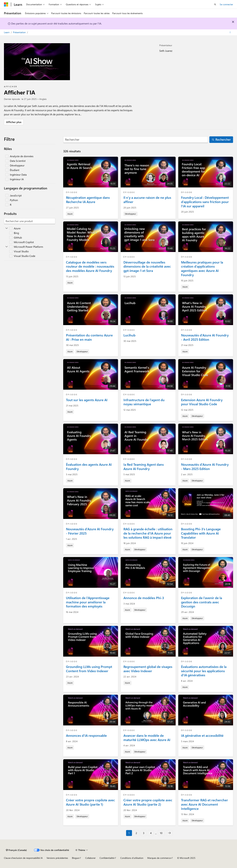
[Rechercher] (136, 140)
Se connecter (226, 4)
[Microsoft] (6, 4)
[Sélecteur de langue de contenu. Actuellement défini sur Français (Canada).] (16, 850)
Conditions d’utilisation (132, 858)
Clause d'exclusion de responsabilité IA (23, 858)
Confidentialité (107, 858)
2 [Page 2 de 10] (136, 833)
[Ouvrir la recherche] (215, 4)
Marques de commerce (159, 858)
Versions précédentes (57, 858)
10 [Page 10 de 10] (161, 833)
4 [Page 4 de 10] (151, 833)
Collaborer (90, 858)
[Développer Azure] (7, 228)
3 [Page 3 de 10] (144, 833)
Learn (7, 32)
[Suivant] (169, 833)
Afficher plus (14, 122)
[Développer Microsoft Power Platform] (7, 247)
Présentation (20, 32)
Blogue (75, 858)
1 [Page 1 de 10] (129, 833)
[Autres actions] (230, 32)
